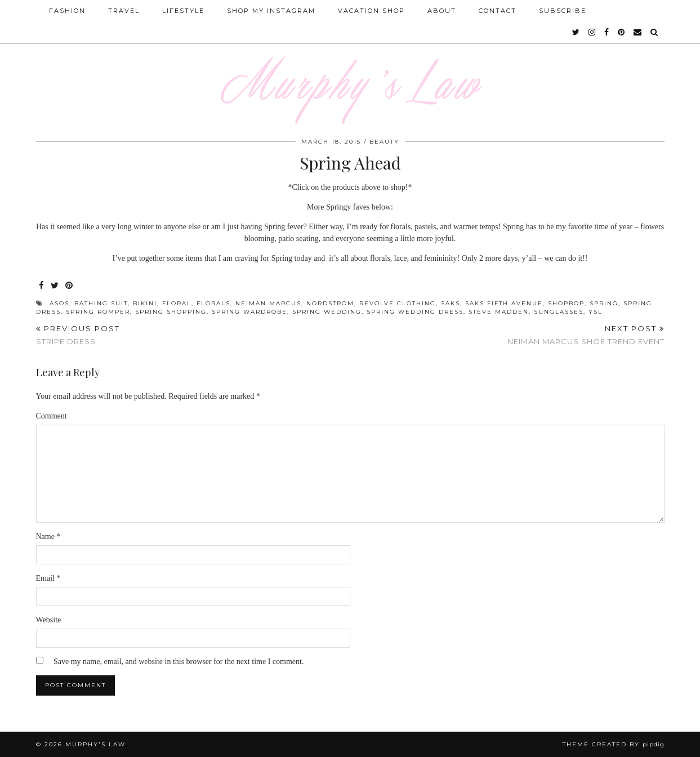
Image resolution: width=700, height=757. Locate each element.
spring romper (98, 312)
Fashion (67, 11)
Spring (604, 303)
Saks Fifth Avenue (504, 303)
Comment (52, 416)
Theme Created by (614, 744)
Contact (498, 11)
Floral (177, 303)
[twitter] (576, 32)
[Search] (655, 32)
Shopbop (566, 303)
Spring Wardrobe (249, 312)
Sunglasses (559, 312)
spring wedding (327, 312)
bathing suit (101, 303)
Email (48, 578)
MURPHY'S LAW (95, 744)
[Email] (638, 32)
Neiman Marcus (268, 303)
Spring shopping (171, 312)
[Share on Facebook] (42, 286)
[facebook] (607, 32)
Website (49, 620)
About (442, 11)
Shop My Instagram (271, 11)
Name (48, 536)
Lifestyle (183, 11)
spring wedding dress (415, 312)
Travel (124, 11)
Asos (59, 303)
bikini (145, 303)
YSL (596, 312)
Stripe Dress (78, 335)
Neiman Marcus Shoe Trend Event (586, 335)
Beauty (384, 142)
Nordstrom (330, 303)
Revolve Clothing (398, 303)
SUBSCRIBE (563, 11)
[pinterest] (622, 32)
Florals (213, 303)
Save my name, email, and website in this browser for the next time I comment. (179, 662)
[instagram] (592, 32)
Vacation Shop (371, 11)
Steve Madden (499, 312)
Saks (451, 303)
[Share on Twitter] (55, 286)
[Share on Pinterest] (70, 286)
